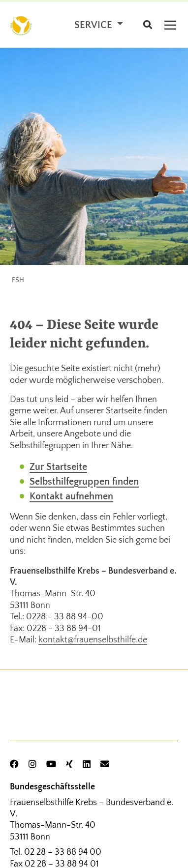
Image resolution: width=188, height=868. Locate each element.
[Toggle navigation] (170, 25)
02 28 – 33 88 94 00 (63, 852)
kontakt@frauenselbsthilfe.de (93, 640)
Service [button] (94, 25)
